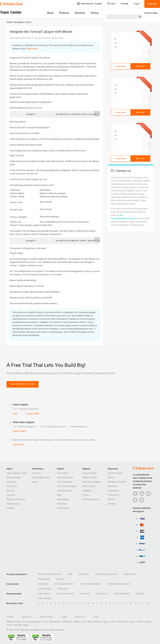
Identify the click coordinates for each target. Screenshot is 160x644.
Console (124, 4)
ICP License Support (67, 486)
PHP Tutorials (44, 598)
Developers (102, 594)
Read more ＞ (33, 49)
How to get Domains (91, 584)
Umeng (147, 622)
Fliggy (105, 622)
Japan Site (43, 584)
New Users (63, 589)
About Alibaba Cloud (16, 473)
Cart (111, 4)
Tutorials (140, 594)
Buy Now (140, 66)
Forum (86, 495)
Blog (59, 495)
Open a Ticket (19, 431)
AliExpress (67, 622)
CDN (70, 574)
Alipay (26, 625)
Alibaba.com (79, 622)
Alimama (97, 622)
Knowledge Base (65, 477)
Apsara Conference (16, 499)
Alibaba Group (14, 622)
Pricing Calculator (91, 499)
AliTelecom (122, 622)
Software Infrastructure (119, 584)
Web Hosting (44, 579)
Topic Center (44, 594)
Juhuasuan (55, 622)
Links (96, 617)
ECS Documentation (65, 584)
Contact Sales (151, 13)
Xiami (9, 625)
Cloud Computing (65, 594)
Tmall (45, 622)
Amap (132, 622)
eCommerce (130, 574)
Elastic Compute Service (49, 574)
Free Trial (36, 473)
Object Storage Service (106, 574)
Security (61, 579)
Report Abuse (89, 486)
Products (64, 13)
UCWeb (139, 622)
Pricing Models (14, 477)
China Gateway (64, 482)
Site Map (112, 504)
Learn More (121, 66)
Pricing (94, 13)
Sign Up (152, 4)
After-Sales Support (92, 482)
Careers (10, 617)
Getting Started (64, 491)
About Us (27, 617)
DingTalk (17, 625)
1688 (89, 622)
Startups (11, 495)
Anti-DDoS (84, 574)
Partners (11, 491)
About (50, 13)
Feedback (87, 491)
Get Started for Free (23, 384)
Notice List (80, 617)
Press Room (114, 495)
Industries (85, 594)
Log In (137, 4)
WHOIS (111, 499)
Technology (63, 473)
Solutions (80, 13)
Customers (12, 486)
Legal (64, 617)
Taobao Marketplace (32, 622)
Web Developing (122, 594)
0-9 (149, 603)
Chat (15, 414)
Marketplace (63, 499)
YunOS (113, 622)
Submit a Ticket (90, 477)
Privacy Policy (46, 617)
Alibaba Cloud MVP (117, 482)
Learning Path (45, 589)
